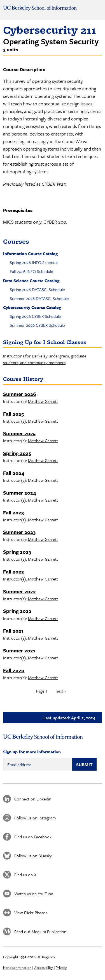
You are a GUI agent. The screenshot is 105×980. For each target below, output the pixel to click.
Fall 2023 (13, 512)
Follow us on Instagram (35, 818)
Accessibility (44, 967)
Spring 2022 (17, 611)
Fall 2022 (14, 572)
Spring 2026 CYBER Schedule (35, 316)
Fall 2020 (14, 670)
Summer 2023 (19, 532)
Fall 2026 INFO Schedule (32, 271)
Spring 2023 (17, 552)
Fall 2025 (13, 414)
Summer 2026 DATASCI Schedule (39, 298)
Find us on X (25, 875)
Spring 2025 (17, 453)
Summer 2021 (19, 650)
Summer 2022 (19, 591)
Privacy (61, 967)
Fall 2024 (14, 473)
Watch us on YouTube (34, 894)
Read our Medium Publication (40, 931)
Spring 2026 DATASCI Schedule (37, 289)
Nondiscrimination (17, 967)
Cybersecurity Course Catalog (32, 307)
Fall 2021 (13, 631)
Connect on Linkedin (33, 799)
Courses (16, 241)
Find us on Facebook (33, 837)
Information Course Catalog (30, 253)
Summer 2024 (20, 493)
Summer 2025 (19, 433)
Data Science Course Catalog (31, 280)
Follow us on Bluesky (33, 856)
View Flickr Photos (31, 913)
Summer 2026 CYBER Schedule (37, 325)
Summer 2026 (20, 394)
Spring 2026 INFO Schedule (34, 262)
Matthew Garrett (43, 401)
